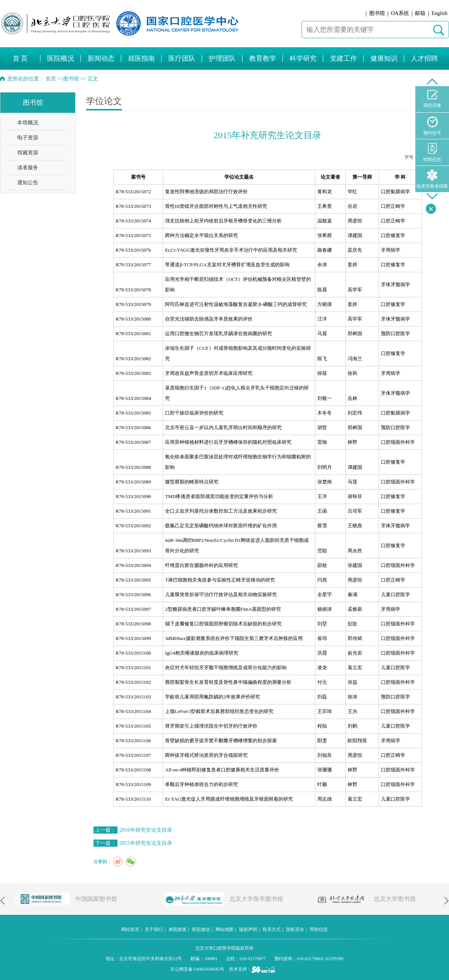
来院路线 (177, 929)
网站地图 (224, 929)
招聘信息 (432, 153)
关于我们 (154, 929)
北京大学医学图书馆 (256, 899)
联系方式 (272, 929)
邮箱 (420, 13)
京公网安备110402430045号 (197, 969)
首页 (51, 79)
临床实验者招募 (432, 179)
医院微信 (201, 929)
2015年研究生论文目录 (146, 843)
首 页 (20, 58)
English (439, 13)
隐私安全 (295, 929)
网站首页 (130, 929)
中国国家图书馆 (96, 899)
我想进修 (432, 99)
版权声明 (248, 929)
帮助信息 (319, 929)
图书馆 (377, 13)
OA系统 (400, 13)
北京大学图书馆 (395, 899)
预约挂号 (432, 126)
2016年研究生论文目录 (146, 830)
